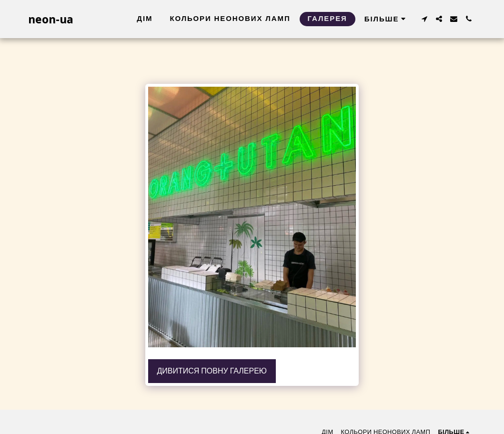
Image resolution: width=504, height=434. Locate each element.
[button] (424, 19)
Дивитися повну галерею (212, 371)
